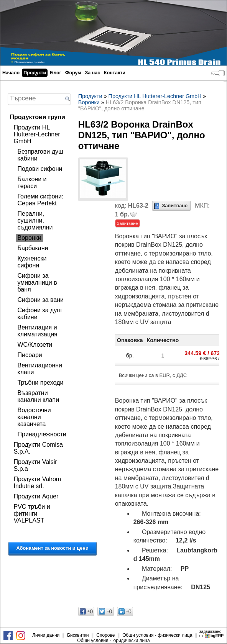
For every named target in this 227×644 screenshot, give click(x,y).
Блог (56, 73)
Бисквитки (78, 635)
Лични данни (46, 635)
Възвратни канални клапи (39, 396)
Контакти (115, 73)
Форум (73, 73)
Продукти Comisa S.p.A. (38, 448)
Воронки (30, 238)
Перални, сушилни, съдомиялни (35, 220)
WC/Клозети (35, 345)
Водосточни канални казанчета (34, 417)
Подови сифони (40, 169)
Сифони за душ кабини (40, 314)
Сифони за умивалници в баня (37, 283)
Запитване (175, 206)
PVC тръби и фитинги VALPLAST (32, 514)
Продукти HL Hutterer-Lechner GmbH (37, 134)
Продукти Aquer (36, 496)
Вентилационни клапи (40, 369)
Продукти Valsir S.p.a (35, 465)
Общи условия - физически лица (157, 635)
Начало (11, 73)
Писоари (30, 355)
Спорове (105, 635)
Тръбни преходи (41, 383)
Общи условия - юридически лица (113, 641)
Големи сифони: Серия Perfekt (41, 200)
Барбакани (33, 248)
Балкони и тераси (32, 183)
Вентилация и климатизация (38, 331)
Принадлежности (42, 434)
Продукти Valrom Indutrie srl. (38, 483)
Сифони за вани (41, 300)
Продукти (35, 73)
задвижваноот (212, 634)
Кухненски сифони (32, 262)
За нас (92, 73)
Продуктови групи (38, 117)
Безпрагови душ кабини (40, 155)
